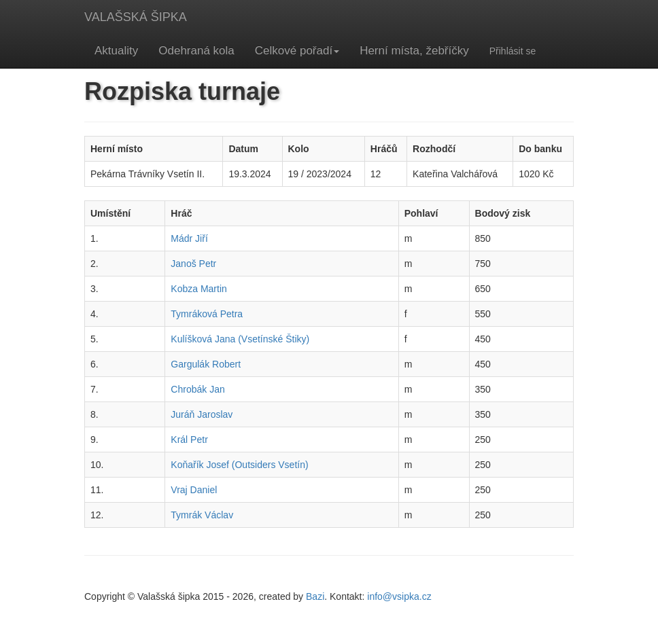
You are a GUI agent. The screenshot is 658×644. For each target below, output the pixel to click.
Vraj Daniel (194, 490)
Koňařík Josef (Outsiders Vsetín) (239, 465)
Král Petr (189, 440)
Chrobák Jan (197, 389)
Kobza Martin (198, 289)
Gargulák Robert (206, 364)
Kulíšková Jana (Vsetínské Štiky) (240, 339)
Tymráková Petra (207, 314)
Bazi (315, 596)
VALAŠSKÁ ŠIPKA (136, 17)
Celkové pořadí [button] (297, 51)
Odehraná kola (196, 51)
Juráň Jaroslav (202, 414)
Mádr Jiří (189, 238)
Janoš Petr (193, 264)
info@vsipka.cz (399, 596)
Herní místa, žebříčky (414, 51)
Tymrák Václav (202, 515)
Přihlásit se (513, 51)
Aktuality (116, 51)
